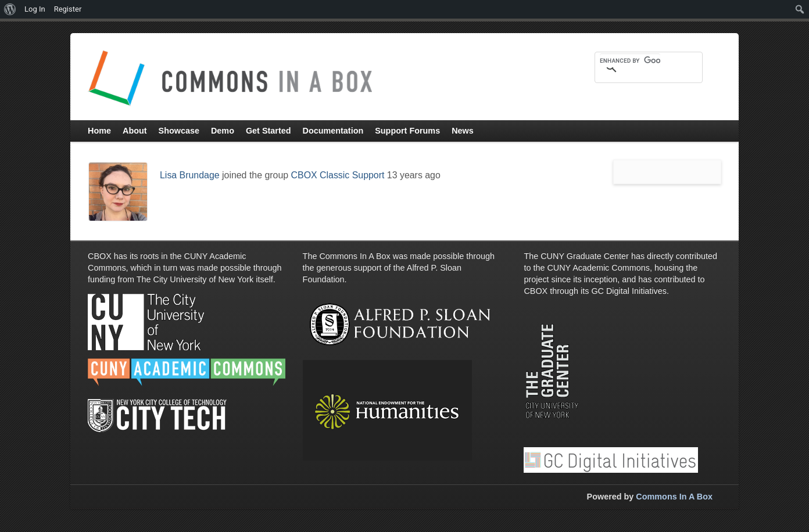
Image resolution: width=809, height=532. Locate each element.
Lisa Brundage (190, 175)
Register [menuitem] (68, 9)
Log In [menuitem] (35, 9)
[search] (630, 60)
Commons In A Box (674, 497)
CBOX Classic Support (338, 175)
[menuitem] (10, 9)
